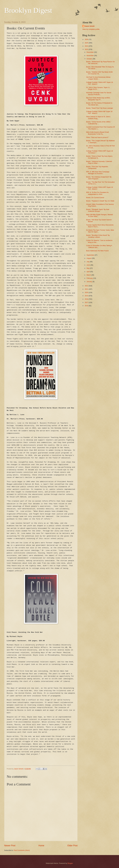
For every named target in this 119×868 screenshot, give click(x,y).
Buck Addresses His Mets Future (97, 251)
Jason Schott (90, 26)
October (89, 59)
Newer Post (10, 846)
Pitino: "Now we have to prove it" (97, 137)
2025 (87, 43)
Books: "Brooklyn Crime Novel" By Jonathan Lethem (98, 236)
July (88, 262)
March (89, 275)
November (90, 56)
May (88, 268)
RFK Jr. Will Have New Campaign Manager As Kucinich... (98, 173)
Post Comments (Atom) (22, 850)
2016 (87, 306)
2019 (87, 296)
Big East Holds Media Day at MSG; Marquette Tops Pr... (98, 99)
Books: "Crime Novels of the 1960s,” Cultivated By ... (99, 123)
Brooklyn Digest (28, 10)
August (89, 258)
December (90, 52)
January (89, 282)
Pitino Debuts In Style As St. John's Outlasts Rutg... (98, 118)
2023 (87, 49)
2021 (87, 289)
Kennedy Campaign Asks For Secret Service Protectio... (99, 94)
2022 (87, 286)
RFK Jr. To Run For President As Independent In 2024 (97, 193)
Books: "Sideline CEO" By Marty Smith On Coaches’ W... (99, 73)
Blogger (70, 863)
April (88, 272)
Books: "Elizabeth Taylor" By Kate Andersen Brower (98, 210)
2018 (87, 299)
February (90, 278)
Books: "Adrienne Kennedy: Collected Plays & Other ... (99, 162)
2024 (87, 46)
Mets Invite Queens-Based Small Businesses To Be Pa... (97, 133)
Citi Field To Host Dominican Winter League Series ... (98, 78)
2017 (87, 302)
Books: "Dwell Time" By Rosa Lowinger (100, 108)
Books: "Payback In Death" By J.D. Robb (100, 201)
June (88, 265)
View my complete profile (91, 29)
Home (41, 846)
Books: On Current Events (95, 198)
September (91, 255)
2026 (87, 39)
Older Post (72, 846)
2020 (87, 292)
